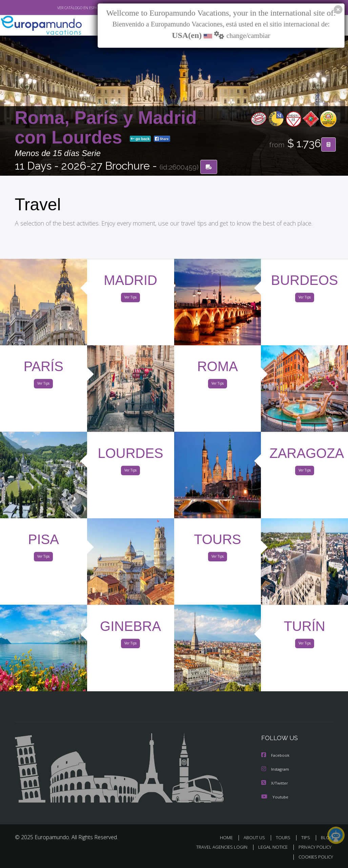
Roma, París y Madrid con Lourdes (106, 128)
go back (140, 139)
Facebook (276, 756)
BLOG (327, 837)
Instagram (276, 769)
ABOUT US (257, 837)
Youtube (275, 797)
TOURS (285, 837)
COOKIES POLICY (315, 857)
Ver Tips (130, 299)
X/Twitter (275, 783)
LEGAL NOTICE (270, 847)
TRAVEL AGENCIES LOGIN (217, 847)
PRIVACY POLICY (313, 847)
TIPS (307, 837)
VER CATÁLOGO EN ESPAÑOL (65, 8)
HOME (229, 837)
